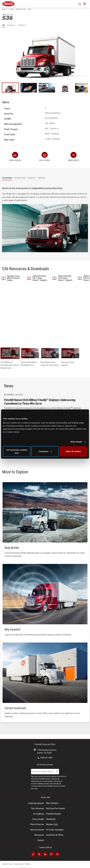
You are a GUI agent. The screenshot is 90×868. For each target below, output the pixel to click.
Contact (41, 840)
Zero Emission (37, 808)
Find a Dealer (38, 819)
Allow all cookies (73, 451)
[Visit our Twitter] (39, 854)
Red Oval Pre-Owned (55, 808)
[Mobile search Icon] (80, 4)
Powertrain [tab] (20, 178)
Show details (76, 442)
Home (4, 9)
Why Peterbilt (52, 803)
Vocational (51, 819)
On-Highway (39, 814)
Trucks (11, 9)
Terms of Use (7, 864)
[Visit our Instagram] (51, 854)
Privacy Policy (19, 864)
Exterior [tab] (32, 178)
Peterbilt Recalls (53, 814)
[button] (73, 157)
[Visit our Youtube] (57, 854)
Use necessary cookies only (17, 451)
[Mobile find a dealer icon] (84, 4)
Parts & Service (37, 824)
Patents (28, 864)
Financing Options (36, 803)
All (3, 25)
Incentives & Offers (55, 835)
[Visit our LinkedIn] (45, 854)
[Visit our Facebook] (33, 854)
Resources (39, 835)
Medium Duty (21, 9)
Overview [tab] (7, 178)
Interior (22, 25)
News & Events (37, 830)
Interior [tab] (41, 178)
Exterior (11, 25)
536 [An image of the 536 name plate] (7, 17)
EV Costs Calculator (55, 830)
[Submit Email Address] (57, 772)
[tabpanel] (45, 219)
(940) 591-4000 (45, 758)
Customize (45, 451)
